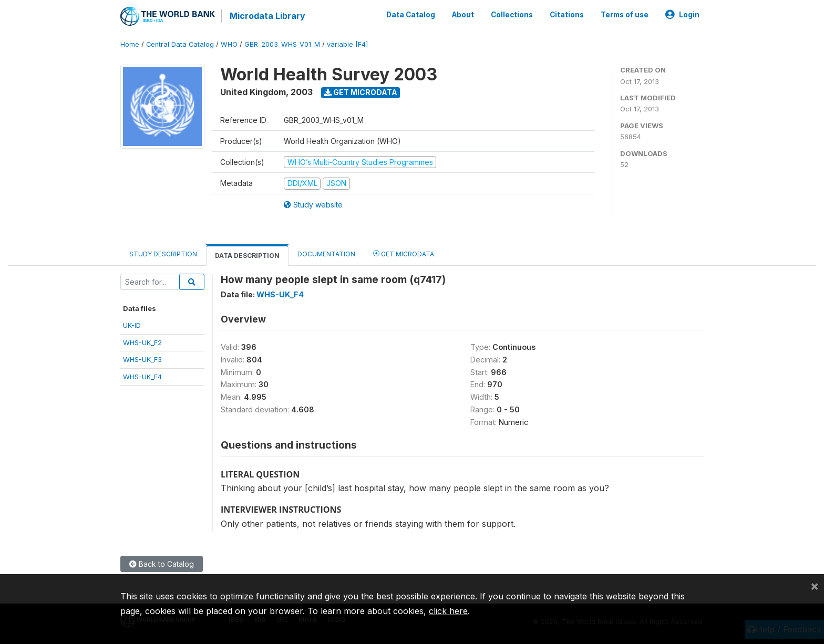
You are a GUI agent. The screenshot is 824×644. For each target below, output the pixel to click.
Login (682, 15)
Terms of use (625, 15)
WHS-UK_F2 (142, 342)
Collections (512, 15)
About (463, 15)
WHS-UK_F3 (142, 359)
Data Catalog (411, 15)
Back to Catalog (162, 564)
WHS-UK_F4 (142, 377)
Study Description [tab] (163, 254)
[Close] (815, 586)
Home (130, 44)
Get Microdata (361, 92)
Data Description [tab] (247, 256)
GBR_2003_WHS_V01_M (282, 44)
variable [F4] (347, 44)
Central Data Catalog (180, 44)
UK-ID (132, 325)
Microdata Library (267, 16)
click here (448, 611)
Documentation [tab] (326, 254)
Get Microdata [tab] (404, 253)
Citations (567, 15)
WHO (229, 44)
